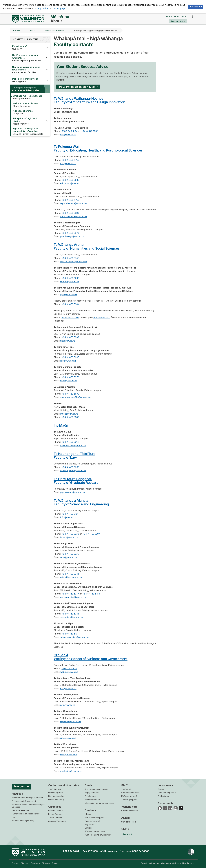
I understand (195, 7)
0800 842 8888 (141, 851)
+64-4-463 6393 (70, 278)
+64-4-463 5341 (70, 574)
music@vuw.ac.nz (69, 414)
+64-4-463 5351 (102, 317)
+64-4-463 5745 (70, 258)
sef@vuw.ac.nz (68, 705)
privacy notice (41, 8)
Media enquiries (28, 121)
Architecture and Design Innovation (28, 798)
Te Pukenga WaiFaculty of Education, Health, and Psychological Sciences (98, 148)
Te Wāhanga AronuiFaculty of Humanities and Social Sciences (87, 246)
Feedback (35, 863)
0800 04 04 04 (70, 131)
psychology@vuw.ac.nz (72, 236)
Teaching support (129, 800)
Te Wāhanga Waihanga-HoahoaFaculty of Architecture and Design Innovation (89, 100)
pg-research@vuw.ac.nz (73, 492)
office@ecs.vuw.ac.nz (71, 577)
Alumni (125, 818)
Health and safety (56, 800)
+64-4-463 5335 (70, 554)
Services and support (95, 818)
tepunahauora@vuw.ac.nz (74, 203)
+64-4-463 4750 (70, 160)
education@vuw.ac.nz (71, 183)
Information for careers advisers (99, 803)
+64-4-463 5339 (70, 534)
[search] (192, 17)
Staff (184, 16)
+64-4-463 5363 (70, 213)
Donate (126, 834)
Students (90, 810)
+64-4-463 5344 (70, 304)
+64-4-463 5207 (91, 534)
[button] (47, 48)
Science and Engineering (23, 821)
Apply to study (178, 21)
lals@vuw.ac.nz (68, 361)
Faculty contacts (29, 97)
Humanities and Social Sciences (26, 814)
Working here (27, 80)
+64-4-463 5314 (70, 442)
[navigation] (192, 21)
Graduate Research (21, 810)
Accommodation (92, 800)
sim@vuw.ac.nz (68, 738)
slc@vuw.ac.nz (68, 341)
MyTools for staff (129, 796)
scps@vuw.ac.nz (69, 557)
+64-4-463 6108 (91, 594)
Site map (25, 863)
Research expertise (167, 793)
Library (88, 814)
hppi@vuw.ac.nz (69, 295)
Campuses (29, 112)
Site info (16, 863)
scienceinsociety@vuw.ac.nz (75, 637)
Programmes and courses (97, 789)
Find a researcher (56, 796)
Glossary (46, 863)
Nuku (177, 16)
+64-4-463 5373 (70, 233)
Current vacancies (130, 811)
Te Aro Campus (55, 818)
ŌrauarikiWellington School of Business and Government (91, 657)
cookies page (58, 8)
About (32, 31)
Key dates (89, 824)
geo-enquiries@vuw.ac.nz (73, 597)
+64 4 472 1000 (90, 851)
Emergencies (22, 786)
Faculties (17, 794)
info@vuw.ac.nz (68, 135)
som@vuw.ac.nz (69, 755)
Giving (125, 829)
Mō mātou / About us (25, 39)
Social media (166, 803)
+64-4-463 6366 (70, 467)
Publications (163, 796)
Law (14, 817)
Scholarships (91, 796)
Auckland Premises (57, 821)
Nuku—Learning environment (98, 835)
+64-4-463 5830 (70, 394)
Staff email (126, 789)
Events (161, 789)
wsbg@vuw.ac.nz (69, 672)
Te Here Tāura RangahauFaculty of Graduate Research (77, 481)
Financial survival (92, 821)
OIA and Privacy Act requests (29, 131)
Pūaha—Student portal (95, 831)
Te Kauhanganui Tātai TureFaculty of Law (75, 456)
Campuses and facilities (27, 70)
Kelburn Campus (56, 811)
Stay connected (128, 822)
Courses (89, 828)
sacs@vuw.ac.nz (69, 381)
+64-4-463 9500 (70, 180)
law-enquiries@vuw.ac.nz (73, 471)
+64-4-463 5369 (70, 417)
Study (88, 785)
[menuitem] (16, 863)
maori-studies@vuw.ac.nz (73, 445)
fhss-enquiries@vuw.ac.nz (74, 262)
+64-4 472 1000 (90, 131)
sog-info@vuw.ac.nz (71, 721)
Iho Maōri (61, 425)
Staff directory (55, 789)
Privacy (55, 863)
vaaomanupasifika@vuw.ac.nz (76, 397)
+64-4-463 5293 (70, 337)
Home (18, 31)
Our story (27, 48)
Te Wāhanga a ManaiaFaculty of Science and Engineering (81, 502)
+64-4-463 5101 (70, 514)
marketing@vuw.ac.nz (71, 771)
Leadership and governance (27, 58)
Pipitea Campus (55, 814)
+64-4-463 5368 (70, 317)
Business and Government (24, 801)
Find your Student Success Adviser (76, 87)
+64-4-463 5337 (70, 594)
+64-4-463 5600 (70, 357)
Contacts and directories (54, 31)
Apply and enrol (92, 793)
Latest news (165, 785)
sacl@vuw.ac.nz (68, 688)
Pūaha (169, 16)
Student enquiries (29, 105)
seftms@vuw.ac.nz (70, 281)
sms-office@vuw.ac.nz (72, 617)
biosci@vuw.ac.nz (69, 537)
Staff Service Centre (130, 793)
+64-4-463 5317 (70, 377)
